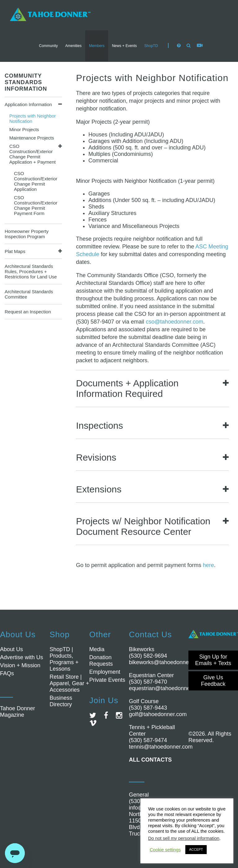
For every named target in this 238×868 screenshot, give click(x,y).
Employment (105, 672)
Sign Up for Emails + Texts (213, 660)
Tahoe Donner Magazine (18, 712)
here (208, 565)
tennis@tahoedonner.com (161, 747)
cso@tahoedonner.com (174, 322)
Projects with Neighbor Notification (33, 118)
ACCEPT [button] (196, 849)
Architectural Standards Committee (29, 294)
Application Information (28, 104)
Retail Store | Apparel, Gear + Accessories (69, 683)
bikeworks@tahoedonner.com (166, 662)
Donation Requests (101, 661)
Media (97, 649)
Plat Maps (15, 251)
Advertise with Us (22, 657)
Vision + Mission (20, 665)
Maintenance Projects (32, 138)
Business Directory (61, 701)
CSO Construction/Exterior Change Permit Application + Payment (33, 154)
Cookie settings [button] (165, 850)
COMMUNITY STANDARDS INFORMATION (26, 82)
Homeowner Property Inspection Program (27, 234)
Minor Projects (24, 129)
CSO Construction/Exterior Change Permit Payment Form (36, 205)
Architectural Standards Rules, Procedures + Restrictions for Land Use (31, 271)
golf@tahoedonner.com (158, 714)
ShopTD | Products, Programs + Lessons (64, 659)
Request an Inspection (28, 312)
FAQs (7, 673)
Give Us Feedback (213, 681)
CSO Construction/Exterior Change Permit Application (36, 181)
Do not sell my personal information (184, 838)
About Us (11, 649)
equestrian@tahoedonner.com (166, 688)
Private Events (107, 680)
